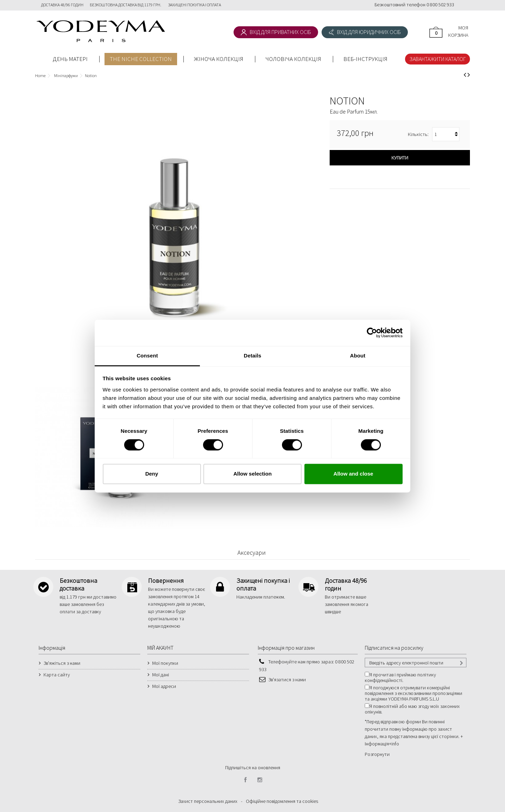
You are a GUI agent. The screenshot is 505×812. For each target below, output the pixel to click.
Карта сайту (57, 675)
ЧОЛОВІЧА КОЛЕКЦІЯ (293, 59)
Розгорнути (377, 754)
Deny (152, 474)
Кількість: (418, 134)
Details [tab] (252, 356)
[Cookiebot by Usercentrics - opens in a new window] (372, 333)
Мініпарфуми (66, 76)
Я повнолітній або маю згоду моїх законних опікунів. (412, 709)
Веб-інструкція (365, 59)
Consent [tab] (147, 356)
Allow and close (353, 474)
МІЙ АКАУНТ (160, 648)
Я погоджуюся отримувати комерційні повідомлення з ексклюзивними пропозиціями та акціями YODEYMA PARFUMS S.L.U (413, 693)
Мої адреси (164, 686)
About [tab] (358, 356)
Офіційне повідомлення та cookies (282, 801)
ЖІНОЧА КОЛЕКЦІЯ (219, 59)
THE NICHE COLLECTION (141, 59)
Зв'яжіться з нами (62, 663)
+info (394, 744)
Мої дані (161, 675)
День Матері (70, 59)
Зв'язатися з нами (287, 680)
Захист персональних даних (208, 801)
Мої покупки (165, 663)
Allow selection (252, 474)
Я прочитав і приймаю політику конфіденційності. (400, 677)
